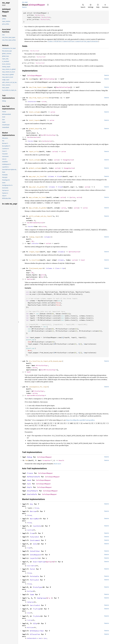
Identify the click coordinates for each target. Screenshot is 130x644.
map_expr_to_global (37, 187)
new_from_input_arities (39, 98)
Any (32, 504)
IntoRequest (36, 555)
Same (32, 594)
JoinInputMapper (35, 76)
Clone (57, 268)
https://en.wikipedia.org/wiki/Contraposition (80, 420)
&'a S (49, 598)
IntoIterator (32, 102)
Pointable (35, 576)
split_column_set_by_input (40, 216)
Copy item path (48, 5)
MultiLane (30, 627)
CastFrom (30, 530)
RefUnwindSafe (34, 477)
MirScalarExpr (50, 135)
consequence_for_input (38, 387)
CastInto (37, 526)
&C (32, 241)
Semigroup (41, 598)
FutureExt (35, 537)
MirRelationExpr (48, 79)
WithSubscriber (37, 631)
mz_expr (25, 2)
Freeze (30, 473)
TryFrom (37, 609)
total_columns (35, 112)
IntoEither (35, 551)
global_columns (35, 168)
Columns (51, 176)
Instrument (35, 540)
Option (71, 252)
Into (35, 544)
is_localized (34, 260)
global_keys (34, 129)
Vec (36, 15)
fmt (27, 460)
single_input (34, 252)
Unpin (30, 487)
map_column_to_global (38, 208)
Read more (57, 464)
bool (83, 260)
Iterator (31, 141)
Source (24, 7)
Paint (33, 569)
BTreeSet (34, 223)
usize (41, 15)
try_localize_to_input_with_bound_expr (46, 361)
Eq (63, 268)
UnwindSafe (32, 494)
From (32, 533)
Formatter (46, 460)
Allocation (35, 634)
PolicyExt (35, 580)
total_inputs (34, 120)
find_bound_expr (36, 268)
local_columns (35, 160)
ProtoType (38, 587)
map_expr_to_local (37, 176)
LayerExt (34, 558)
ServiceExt (35, 605)
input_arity (34, 151)
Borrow (33, 511)
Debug (30, 457)
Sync (29, 484)
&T (54, 562)
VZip (35, 623)
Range (65, 160)
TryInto (37, 616)
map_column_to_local (37, 197)
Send (29, 480)
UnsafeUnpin (33, 491)
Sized (59, 176)
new (30, 79)
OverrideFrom (39, 562)
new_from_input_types (38, 87)
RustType (30, 591)
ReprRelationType (63, 87)
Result (61, 460)
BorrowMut (35, 519)
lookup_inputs (35, 237)
